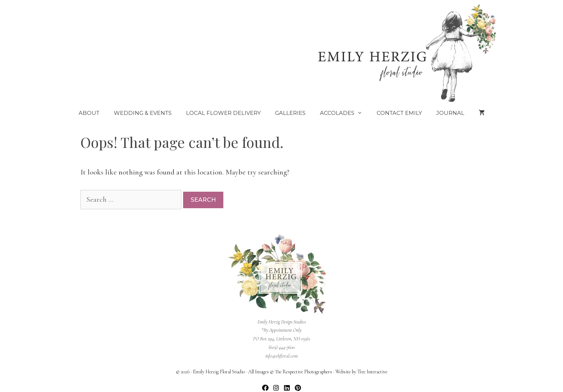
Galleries (290, 113)
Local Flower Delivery (223, 113)
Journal (450, 113)
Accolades (345, 113)
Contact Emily (399, 113)
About (89, 113)
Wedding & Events (143, 113)
